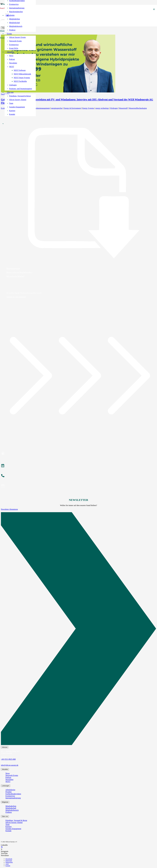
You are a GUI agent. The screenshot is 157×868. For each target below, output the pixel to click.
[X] (2, 847)
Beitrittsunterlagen (13, 268)
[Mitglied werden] (78, 454)
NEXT (8, 782)
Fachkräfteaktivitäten (13, 794)
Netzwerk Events (12, 775)
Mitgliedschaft (11, 808)
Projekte (9, 792)
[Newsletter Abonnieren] (78, 629)
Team (7, 825)
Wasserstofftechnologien (138, 108)
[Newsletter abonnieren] (78, 486)
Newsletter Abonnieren (9, 509)
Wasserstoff (123, 108)
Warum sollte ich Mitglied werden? (19, 272)
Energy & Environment (72, 108)
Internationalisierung (13, 798)
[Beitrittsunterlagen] (78, 193)
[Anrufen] (78, 476)
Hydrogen (114, 108)
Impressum (9, 861)
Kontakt (8, 831)
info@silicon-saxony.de (10, 765)
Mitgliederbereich (12, 810)
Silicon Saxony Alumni (14, 822)
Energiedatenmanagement (40, 108)
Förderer (9, 812)
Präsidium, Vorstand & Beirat (16, 820)
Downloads (9, 859)
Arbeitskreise (10, 790)
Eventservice (10, 796)
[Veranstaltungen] (78, 466)
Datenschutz (9, 862)
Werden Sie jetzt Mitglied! (16, 297)
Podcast (8, 777)
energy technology (102, 108)
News (8, 773)
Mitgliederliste (11, 806)
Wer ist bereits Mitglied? (15, 276)
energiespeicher (57, 108)
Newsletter (9, 780)
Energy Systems (88, 108)
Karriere (9, 827)
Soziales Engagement (13, 829)
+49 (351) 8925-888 (8, 759)
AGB (7, 864)
